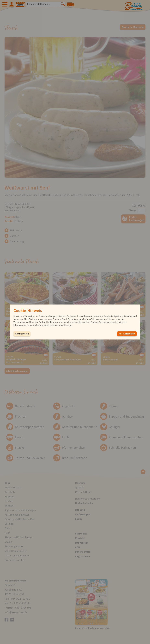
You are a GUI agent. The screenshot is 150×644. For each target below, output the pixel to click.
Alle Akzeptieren (127, 334)
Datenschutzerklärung (61, 325)
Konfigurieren (22, 334)
